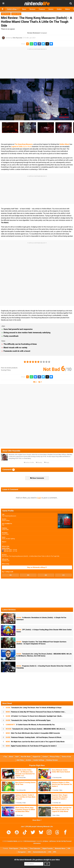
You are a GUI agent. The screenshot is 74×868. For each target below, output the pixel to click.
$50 (11, 575)
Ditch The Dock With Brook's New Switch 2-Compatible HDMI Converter (33, 733)
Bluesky (39, 463)
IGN (69, 849)
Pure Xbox (24, 849)
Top (5, 757)
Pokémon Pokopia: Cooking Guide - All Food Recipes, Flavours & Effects (34, 737)
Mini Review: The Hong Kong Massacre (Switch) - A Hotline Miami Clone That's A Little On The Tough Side (37, 22)
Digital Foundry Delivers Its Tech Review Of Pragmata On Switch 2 (31, 746)
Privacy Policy (55, 757)
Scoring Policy (6, 370)
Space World (21, 147)
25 (12, 647)
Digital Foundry (48, 849)
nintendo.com (6, 561)
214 (12, 659)
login (39, 498)
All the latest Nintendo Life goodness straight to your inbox (37, 860)
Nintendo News (60, 849)
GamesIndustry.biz (40, 852)
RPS (55, 852)
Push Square (14, 849)
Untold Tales (5, 530)
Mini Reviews (6, 14)
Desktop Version (52, 760)
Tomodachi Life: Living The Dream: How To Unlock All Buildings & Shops (34, 708)
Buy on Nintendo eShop (37, 567)
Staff (17, 757)
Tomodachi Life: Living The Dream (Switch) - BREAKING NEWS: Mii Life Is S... (36, 729)
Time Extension (35, 849)
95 (12, 671)
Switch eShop (16, 14)
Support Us (37, 757)
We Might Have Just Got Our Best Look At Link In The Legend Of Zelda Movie (35, 742)
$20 (46, 575)
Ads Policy (20, 760)
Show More (37, 820)
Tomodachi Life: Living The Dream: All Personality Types (28, 720)
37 (12, 622)
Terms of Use (66, 757)
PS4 (3, 525)
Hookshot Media (12, 841)
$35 (28, 575)
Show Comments (37, 478)
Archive (29, 760)
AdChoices (52, 841)
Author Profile (29, 463)
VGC (29, 852)
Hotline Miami (64, 144)
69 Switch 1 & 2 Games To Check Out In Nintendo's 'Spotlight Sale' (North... (34, 716)
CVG (50, 852)
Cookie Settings (39, 760)
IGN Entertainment (30, 841)
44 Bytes (46, 841)
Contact (45, 757)
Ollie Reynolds (17, 38)
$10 (63, 575)
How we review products (9, 368)
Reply (47, 463)
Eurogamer (22, 852)
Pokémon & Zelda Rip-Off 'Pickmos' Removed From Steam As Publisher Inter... (36, 712)
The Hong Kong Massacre (24, 144)
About (11, 757)
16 (12, 634)
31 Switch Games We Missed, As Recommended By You (30, 725)
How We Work (26, 757)
